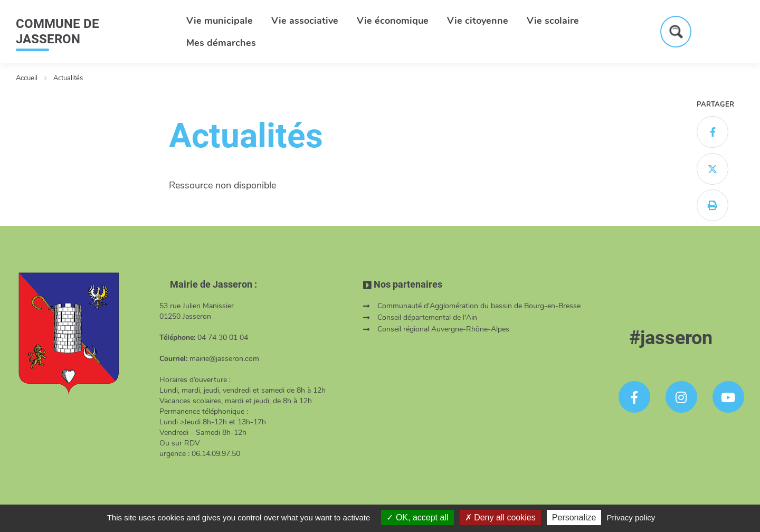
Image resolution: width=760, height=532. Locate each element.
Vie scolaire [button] (553, 21)
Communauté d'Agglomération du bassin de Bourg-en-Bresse (479, 306)
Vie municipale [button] (220, 21)
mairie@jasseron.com (224, 359)
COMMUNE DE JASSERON (58, 31)
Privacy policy (631, 517)
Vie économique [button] (393, 21)
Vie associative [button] (305, 21)
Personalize (574, 517)
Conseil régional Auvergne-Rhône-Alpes (443, 329)
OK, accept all (417, 517)
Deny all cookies (500, 517)
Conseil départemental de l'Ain (427, 317)
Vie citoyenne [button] (478, 21)
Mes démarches (221, 43)
